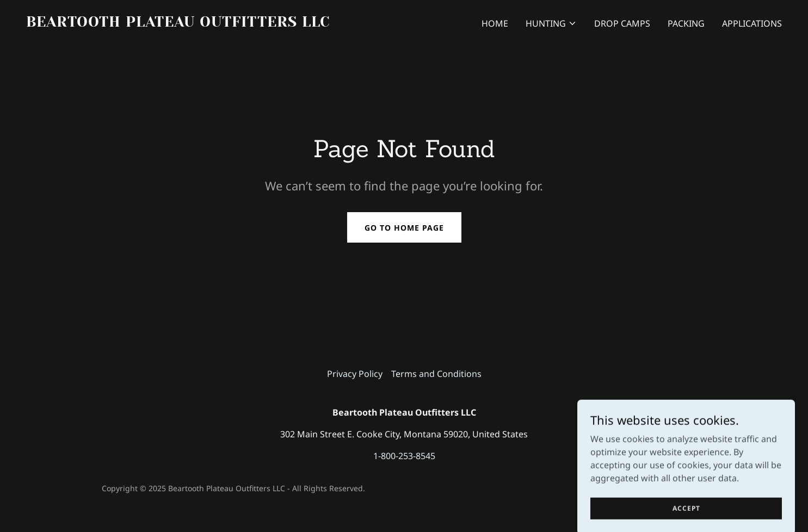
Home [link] (495, 23)
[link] (211, 23)
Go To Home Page (404, 228)
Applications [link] (752, 23)
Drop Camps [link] (622, 23)
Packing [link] (686, 23)
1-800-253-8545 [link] (404, 456)
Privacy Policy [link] (355, 374)
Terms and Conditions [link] (436, 374)
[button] (551, 23)
